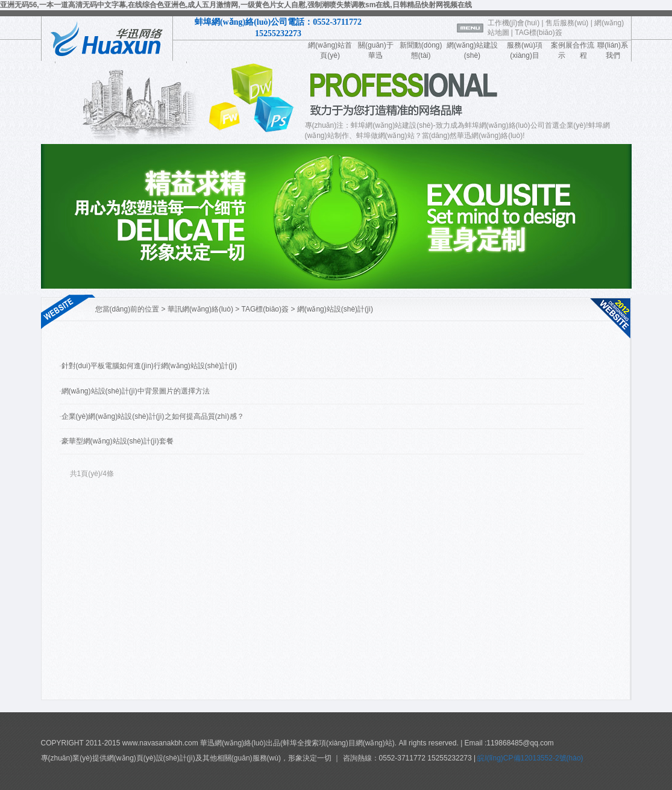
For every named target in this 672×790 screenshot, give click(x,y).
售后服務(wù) (567, 23)
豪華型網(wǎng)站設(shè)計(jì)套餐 (118, 441)
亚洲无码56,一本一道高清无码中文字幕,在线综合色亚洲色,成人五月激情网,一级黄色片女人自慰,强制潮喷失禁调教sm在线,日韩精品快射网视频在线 (236, 5)
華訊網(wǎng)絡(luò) (200, 309)
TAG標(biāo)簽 (538, 33)
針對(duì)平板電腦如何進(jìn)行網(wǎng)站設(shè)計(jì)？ (149, 366)
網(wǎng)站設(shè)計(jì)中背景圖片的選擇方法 (136, 391)
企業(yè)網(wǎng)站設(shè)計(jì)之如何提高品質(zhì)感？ (153, 416)
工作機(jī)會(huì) (514, 23)
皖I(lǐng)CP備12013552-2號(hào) (529, 758)
